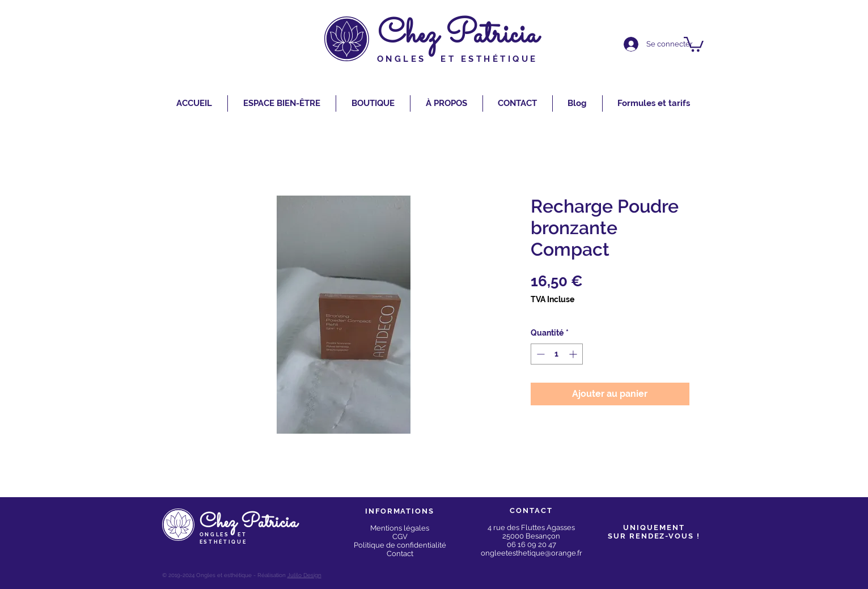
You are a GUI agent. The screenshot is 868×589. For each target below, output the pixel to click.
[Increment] (574, 354)
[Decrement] (539, 354)
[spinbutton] (557, 354)
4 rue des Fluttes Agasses (531, 527)
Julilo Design (304, 575)
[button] (694, 43)
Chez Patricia (458, 35)
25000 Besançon (531, 536)
